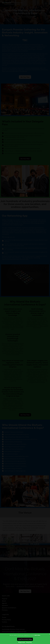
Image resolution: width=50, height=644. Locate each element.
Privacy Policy (29, 642)
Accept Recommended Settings (25, 639)
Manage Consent (22, 642)
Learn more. (37, 635)
